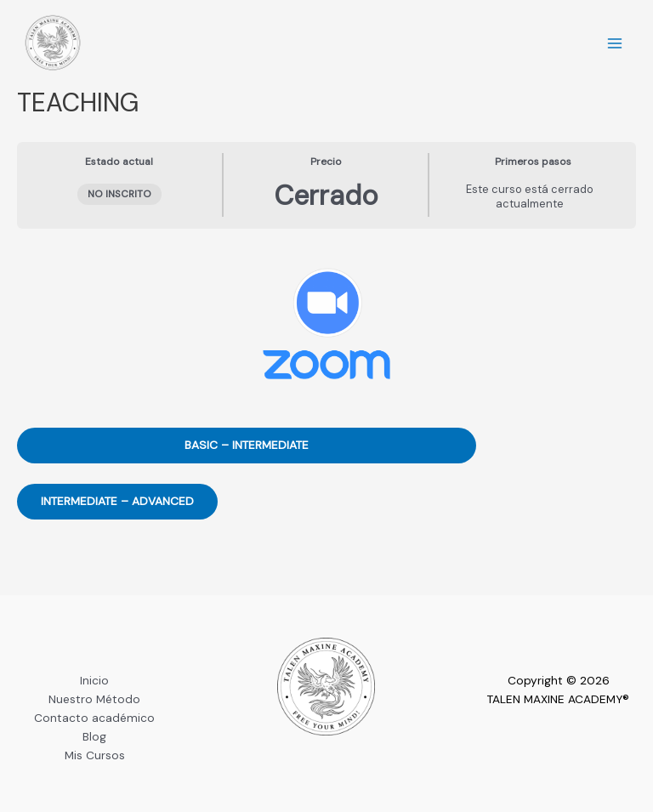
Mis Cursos (95, 755)
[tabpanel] (326, 409)
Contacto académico (94, 718)
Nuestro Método (94, 699)
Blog (94, 736)
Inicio (94, 680)
